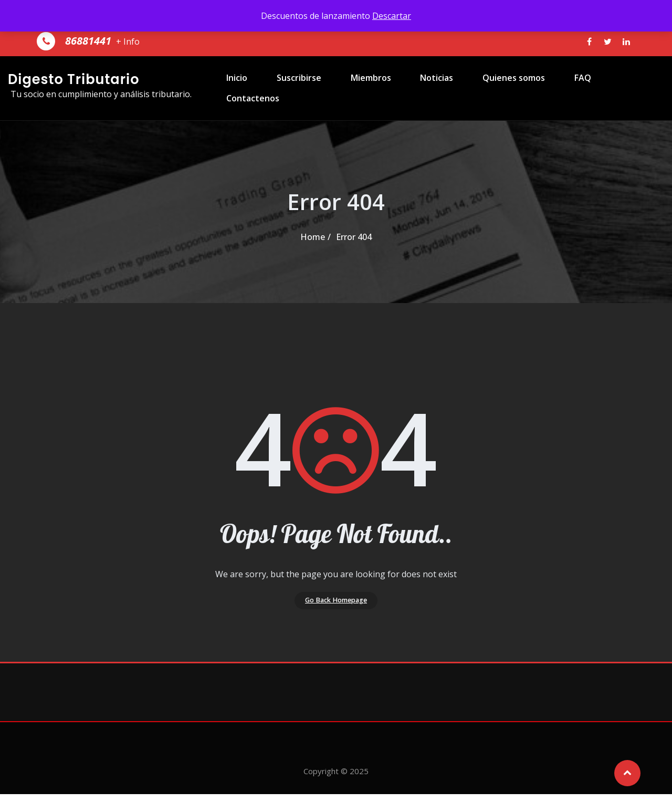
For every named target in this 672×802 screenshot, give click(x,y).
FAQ (561, 88)
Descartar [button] (392, 16)
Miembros (368, 88)
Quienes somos (498, 88)
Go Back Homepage (336, 605)
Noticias (428, 88)
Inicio (246, 88)
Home (313, 237)
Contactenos (619, 88)
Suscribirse (302, 88)
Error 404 (354, 237)
